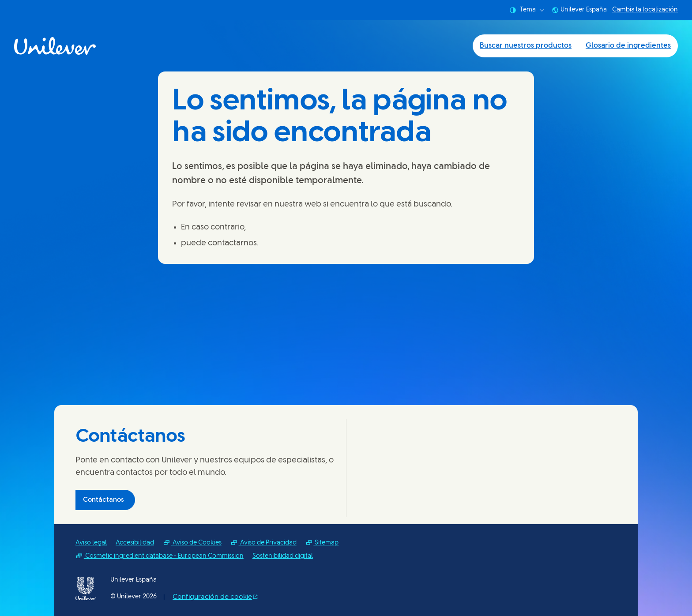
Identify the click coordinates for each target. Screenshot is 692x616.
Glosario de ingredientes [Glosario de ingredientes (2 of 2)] (628, 46)
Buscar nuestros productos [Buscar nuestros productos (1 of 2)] (526, 46)
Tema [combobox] (527, 10)
